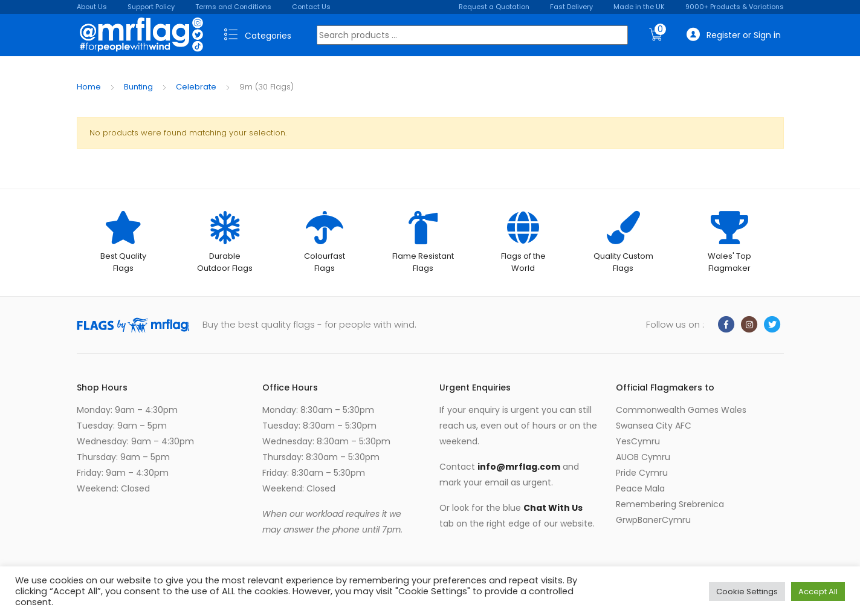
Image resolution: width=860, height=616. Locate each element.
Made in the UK (639, 7)
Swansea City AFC (654, 426)
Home (89, 87)
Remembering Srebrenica (670, 504)
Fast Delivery (571, 7)
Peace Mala (640, 488)
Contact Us (311, 7)
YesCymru (638, 441)
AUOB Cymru (643, 457)
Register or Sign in (734, 35)
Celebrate (196, 87)
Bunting (138, 87)
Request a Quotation (494, 7)
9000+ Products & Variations (735, 7)
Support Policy (151, 7)
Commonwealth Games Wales (681, 410)
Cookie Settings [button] (747, 592)
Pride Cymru (642, 473)
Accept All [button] (818, 592)
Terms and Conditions (233, 7)
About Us (92, 7)
